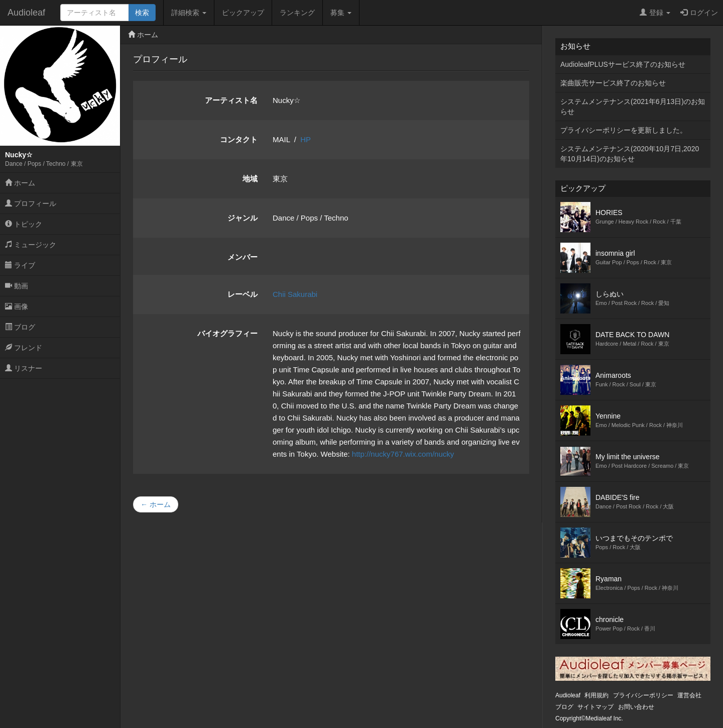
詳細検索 (189, 13)
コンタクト (239, 139)
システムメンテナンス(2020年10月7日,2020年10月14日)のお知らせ (630, 154)
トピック (24, 224)
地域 (250, 179)
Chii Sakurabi (295, 294)
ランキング (297, 13)
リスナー (24, 368)
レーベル (243, 294)
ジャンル (243, 218)
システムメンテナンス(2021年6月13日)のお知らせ (633, 107)
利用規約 (596, 695)
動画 (17, 286)
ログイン (699, 13)
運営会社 (689, 695)
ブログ (20, 327)
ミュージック (31, 245)
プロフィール (31, 203)
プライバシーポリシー (643, 695)
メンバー (243, 257)
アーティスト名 (231, 100)
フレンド (24, 348)
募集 (341, 13)
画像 (17, 306)
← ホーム (156, 504)
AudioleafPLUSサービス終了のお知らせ (623, 64)
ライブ (20, 265)
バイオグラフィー (227, 333)
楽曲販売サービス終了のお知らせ (613, 83)
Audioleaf (26, 13)
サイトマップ (595, 707)
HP (306, 139)
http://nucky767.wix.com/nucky (403, 454)
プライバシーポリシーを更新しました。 (624, 130)
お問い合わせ (636, 707)
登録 (655, 13)
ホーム (20, 183)
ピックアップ (243, 13)
